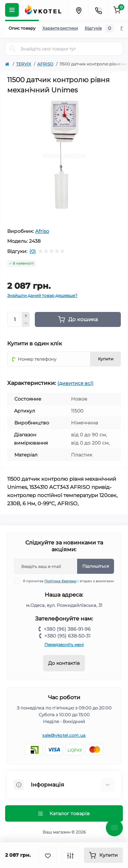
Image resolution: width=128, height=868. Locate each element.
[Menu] (12, 10)
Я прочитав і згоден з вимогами (68, 581)
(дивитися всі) (75, 383)
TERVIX (24, 64)
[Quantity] (15, 319)
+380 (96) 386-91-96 (67, 629)
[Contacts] (98, 10)
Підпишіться (96, 566)
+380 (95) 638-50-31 (67, 636)
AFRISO (45, 64)
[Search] (13, 49)
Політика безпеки (60, 581)
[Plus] (26, 316)
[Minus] (26, 324)
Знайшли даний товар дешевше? (42, 295)
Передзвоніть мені (64, 645)
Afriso (42, 231)
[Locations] (79, 10)
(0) (33, 251)
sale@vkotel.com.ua (64, 735)
